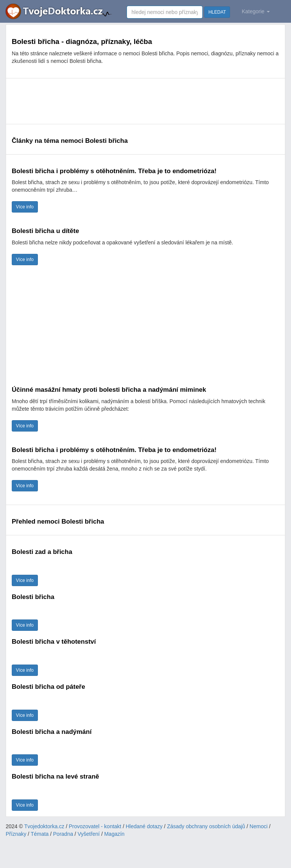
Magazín (114, 834)
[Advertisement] (145, 101)
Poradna (63, 834)
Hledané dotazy (144, 826)
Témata (40, 834)
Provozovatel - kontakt (95, 826)
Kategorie (256, 11)
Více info (25, 207)
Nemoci (259, 826)
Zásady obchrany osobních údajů (206, 826)
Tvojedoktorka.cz (44, 826)
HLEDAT (217, 12)
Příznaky (16, 834)
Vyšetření (89, 834)
